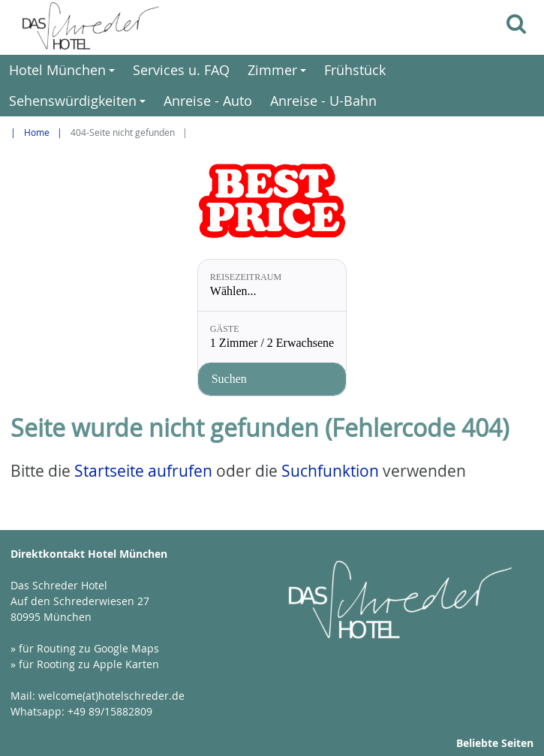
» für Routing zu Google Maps (85, 648)
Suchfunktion (330, 471)
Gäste (225, 329)
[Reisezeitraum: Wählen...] (272, 285)
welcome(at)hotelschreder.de (111, 696)
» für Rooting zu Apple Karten (85, 664)
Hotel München (64, 73)
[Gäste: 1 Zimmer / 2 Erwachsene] (272, 337)
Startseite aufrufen (143, 471)
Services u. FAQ (181, 70)
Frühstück (355, 70)
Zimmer (279, 73)
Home (37, 133)
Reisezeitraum (246, 277)
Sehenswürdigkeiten (80, 104)
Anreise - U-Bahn (323, 101)
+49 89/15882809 (110, 711)
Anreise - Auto (208, 101)
